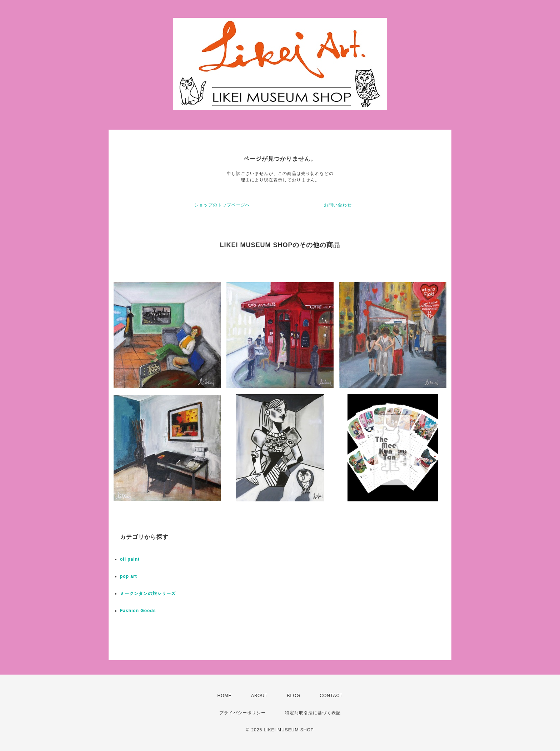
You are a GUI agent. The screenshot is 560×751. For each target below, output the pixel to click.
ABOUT (259, 696)
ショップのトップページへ (222, 205)
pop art (129, 576)
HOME (225, 696)
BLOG (294, 696)
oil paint (130, 559)
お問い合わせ (338, 205)
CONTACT (331, 696)
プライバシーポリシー (242, 713)
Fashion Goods (138, 611)
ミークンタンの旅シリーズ (148, 594)
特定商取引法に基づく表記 (313, 713)
